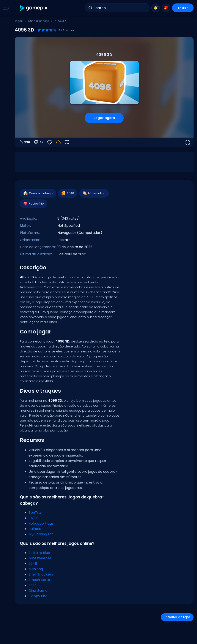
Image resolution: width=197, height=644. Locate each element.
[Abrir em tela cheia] (188, 142)
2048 (67, 193)
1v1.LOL (34, 585)
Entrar (183, 8)
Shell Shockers (41, 574)
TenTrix (35, 513)
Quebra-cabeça (39, 21)
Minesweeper (40, 558)
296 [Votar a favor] (24, 142)
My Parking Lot (41, 534)
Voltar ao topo (177, 617)
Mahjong (36, 569)
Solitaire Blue (39, 553)
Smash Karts (39, 580)
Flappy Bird (38, 596)
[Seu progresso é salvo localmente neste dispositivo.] (58, 142)
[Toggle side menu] (5, 8)
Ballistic (35, 529)
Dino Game (38, 591)
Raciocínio (33, 204)
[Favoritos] (50, 142)
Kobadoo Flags (41, 523)
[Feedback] (67, 142)
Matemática (94, 193)
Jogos (19, 21)
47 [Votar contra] (39, 142)
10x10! (33, 518)
